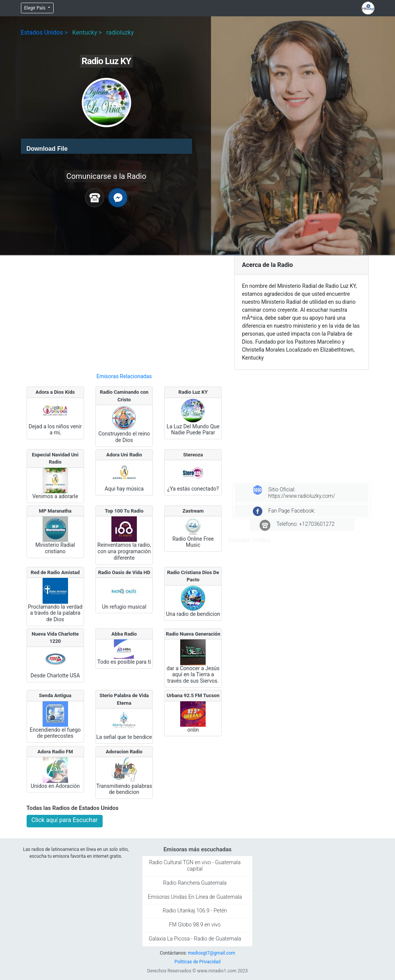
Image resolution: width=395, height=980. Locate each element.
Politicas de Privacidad (197, 962)
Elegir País (36, 8)
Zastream (193, 511)
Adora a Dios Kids (55, 392)
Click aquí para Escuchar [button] (65, 820)
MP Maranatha (55, 511)
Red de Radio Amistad (55, 572)
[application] (106, 146)
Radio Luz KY (193, 392)
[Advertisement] (124, 311)
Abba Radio (124, 634)
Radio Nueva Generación (193, 634)
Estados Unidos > (44, 32)
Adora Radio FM (55, 752)
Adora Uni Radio (124, 455)
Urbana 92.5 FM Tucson (193, 695)
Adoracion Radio (124, 752)
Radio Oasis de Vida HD (124, 572)
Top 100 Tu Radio (124, 511)
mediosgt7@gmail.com (211, 953)
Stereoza (193, 455)
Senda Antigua (55, 695)
